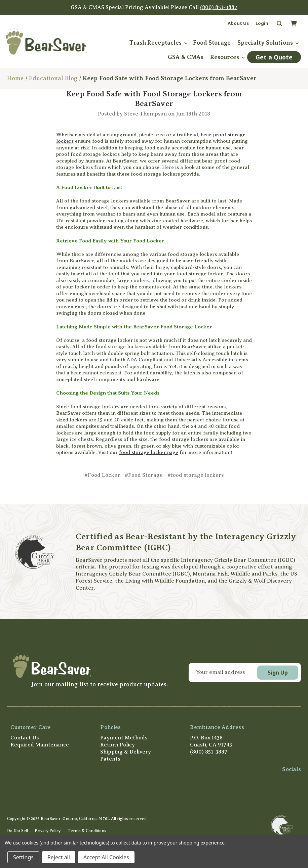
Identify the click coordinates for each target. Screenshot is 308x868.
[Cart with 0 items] (294, 24)
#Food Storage (144, 475)
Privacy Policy (48, 831)
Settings (23, 857)
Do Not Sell (17, 831)
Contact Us (25, 738)
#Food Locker (102, 475)
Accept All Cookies (106, 857)
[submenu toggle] (186, 43)
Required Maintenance (40, 745)
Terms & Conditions (87, 831)
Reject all (59, 857)
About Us (238, 23)
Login (262, 23)
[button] (89, 665)
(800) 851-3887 (219, 7)
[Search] (279, 24)
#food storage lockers (196, 475)
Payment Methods (124, 738)
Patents (110, 759)
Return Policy (118, 745)
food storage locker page (149, 452)
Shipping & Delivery (126, 752)
